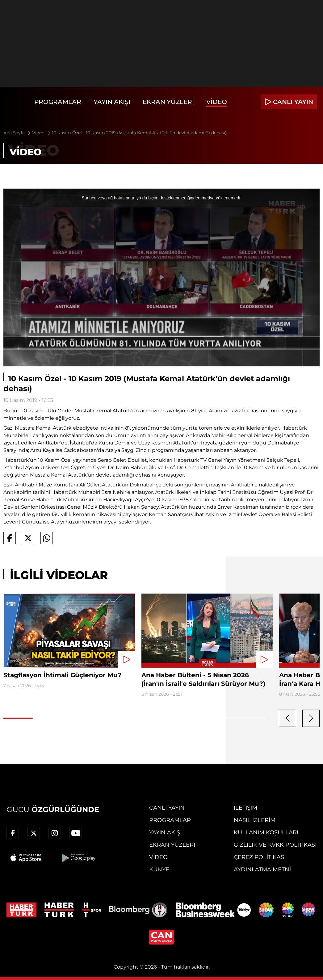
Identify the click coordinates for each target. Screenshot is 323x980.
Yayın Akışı (112, 102)
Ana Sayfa (17, 133)
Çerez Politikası (260, 857)
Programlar (58, 102)
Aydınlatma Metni (262, 869)
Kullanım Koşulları (266, 832)
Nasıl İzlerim (255, 820)
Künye (159, 869)
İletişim (245, 808)
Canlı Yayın (167, 808)
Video (217, 102)
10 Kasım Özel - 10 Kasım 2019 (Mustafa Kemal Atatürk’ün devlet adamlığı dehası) (139, 133)
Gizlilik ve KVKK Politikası (275, 845)
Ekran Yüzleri (168, 102)
